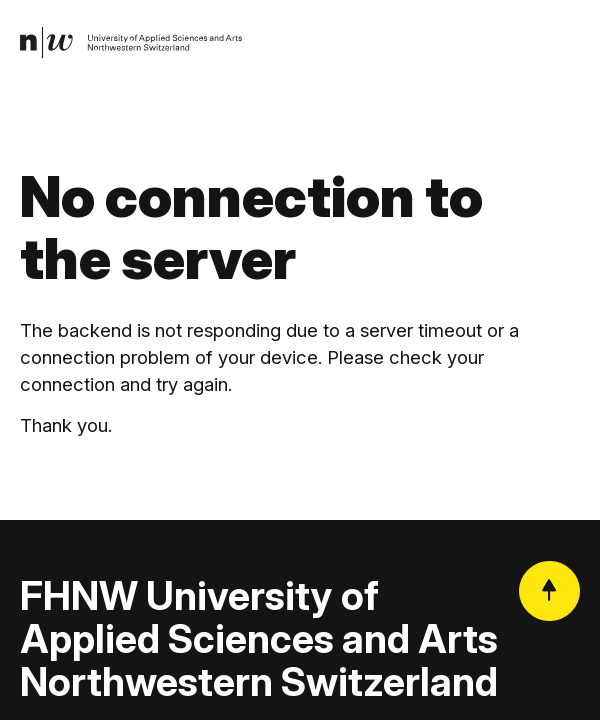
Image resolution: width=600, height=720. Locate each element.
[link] (131, 43)
